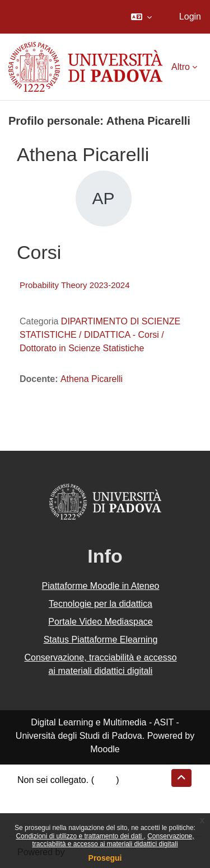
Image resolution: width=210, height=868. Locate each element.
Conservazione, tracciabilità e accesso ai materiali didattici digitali (113, 840)
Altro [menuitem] (181, 67)
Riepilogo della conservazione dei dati (93, 793)
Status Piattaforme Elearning (101, 640)
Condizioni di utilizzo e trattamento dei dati (80, 836)
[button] (141, 17)
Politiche (34, 807)
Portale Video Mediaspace (101, 622)
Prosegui (105, 858)
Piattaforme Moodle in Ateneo (101, 586)
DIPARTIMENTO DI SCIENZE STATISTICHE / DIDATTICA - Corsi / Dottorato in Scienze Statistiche (100, 335)
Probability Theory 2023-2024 (75, 285)
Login (190, 16)
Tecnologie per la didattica (101, 604)
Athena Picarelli (92, 379)
